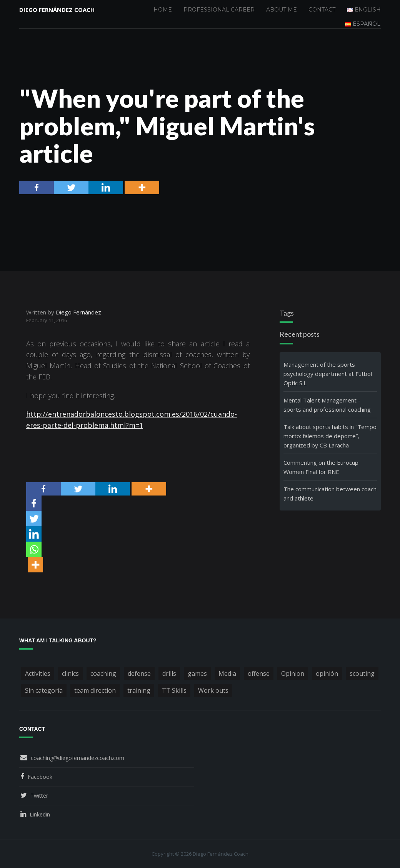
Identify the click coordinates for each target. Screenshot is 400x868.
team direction (95, 690)
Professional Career (219, 10)
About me (282, 10)
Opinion (293, 673)
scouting (362, 673)
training (139, 690)
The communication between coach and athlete (330, 494)
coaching (103, 673)
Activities (38, 673)
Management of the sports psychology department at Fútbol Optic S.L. (328, 374)
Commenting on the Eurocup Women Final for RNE (321, 467)
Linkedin (40, 814)
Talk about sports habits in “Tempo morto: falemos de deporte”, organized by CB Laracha (330, 436)
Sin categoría (44, 690)
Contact (322, 10)
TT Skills (174, 690)
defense (139, 673)
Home (163, 10)
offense (259, 673)
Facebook (40, 777)
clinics (70, 673)
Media (227, 673)
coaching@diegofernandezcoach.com (77, 758)
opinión (327, 673)
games (197, 673)
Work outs (213, 690)
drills (169, 673)
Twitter (39, 796)
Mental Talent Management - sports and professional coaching (327, 405)
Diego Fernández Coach (57, 10)
